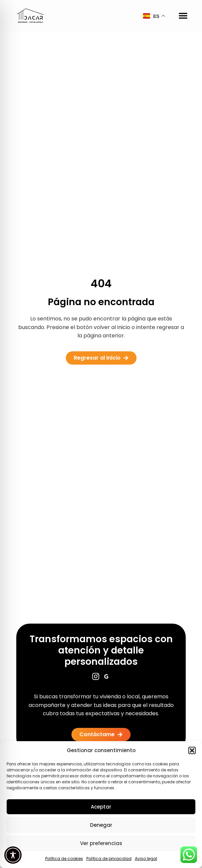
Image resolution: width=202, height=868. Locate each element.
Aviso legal (146, 859)
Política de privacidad (109, 859)
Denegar (101, 825)
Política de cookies (64, 859)
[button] (192, 750)
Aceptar (101, 807)
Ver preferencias (101, 843)
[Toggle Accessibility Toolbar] (13, 855)
